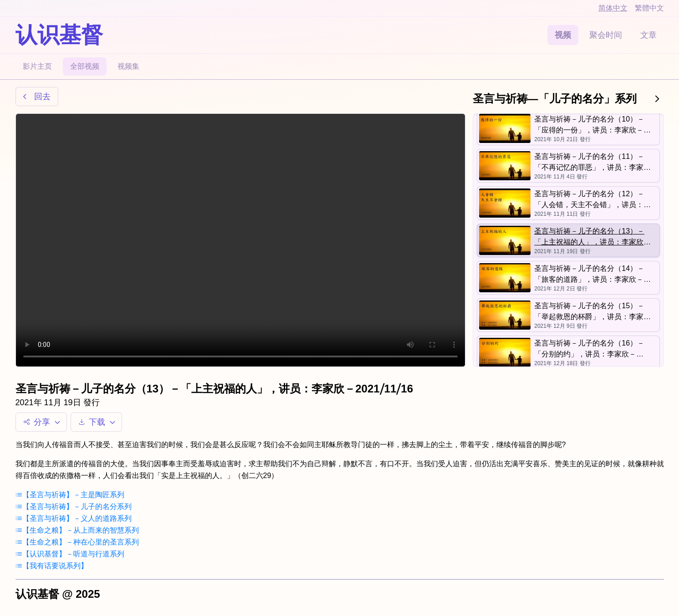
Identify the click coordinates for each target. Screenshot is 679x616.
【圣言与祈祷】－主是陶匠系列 (70, 495)
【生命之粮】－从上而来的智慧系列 (77, 530)
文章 (648, 35)
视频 (563, 35)
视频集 (128, 66)
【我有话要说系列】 (52, 566)
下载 (98, 422)
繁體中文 (649, 8)
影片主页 (37, 66)
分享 (43, 422)
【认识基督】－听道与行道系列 (70, 554)
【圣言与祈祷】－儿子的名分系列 (74, 507)
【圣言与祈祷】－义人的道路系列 (74, 518)
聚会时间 (606, 35)
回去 (35, 97)
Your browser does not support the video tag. (240, 240)
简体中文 (613, 8)
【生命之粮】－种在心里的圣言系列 (77, 542)
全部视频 (85, 66)
